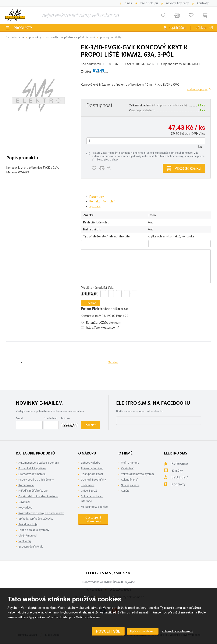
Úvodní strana (15, 37)
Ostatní (113, 362)
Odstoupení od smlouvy (93, 519)
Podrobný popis (197, 89)
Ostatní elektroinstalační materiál (38, 496)
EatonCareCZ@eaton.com (104, 323)
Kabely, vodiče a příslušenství (36, 480)
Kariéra (125, 491)
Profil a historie (130, 463)
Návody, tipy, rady (177, 3)
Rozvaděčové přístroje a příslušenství (71, 37)
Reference (180, 463)
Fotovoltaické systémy (32, 468)
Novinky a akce (130, 485)
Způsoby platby (90, 463)
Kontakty (203, 3)
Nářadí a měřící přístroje (33, 491)
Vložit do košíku (188, 168)
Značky (177, 470)
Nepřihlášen (177, 28)
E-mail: (20, 418)
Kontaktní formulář (102, 201)
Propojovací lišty (111, 37)
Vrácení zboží (89, 491)
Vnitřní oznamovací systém (137, 474)
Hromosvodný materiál (32, 474)
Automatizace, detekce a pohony (39, 463)
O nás (128, 3)
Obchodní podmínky (93, 480)
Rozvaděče (25, 508)
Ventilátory (25, 541)
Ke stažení (127, 468)
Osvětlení (24, 502)
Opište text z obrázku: (57, 418)
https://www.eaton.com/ (102, 328)
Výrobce (95, 206)
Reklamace (88, 485)
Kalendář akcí (129, 480)
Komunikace (26, 485)
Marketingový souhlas (94, 507)
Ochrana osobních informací (92, 499)
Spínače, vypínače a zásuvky (36, 519)
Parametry (97, 197)
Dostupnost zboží (92, 474)
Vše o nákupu (149, 3)
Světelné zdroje (28, 524)
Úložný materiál (28, 536)
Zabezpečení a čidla (31, 547)
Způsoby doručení (92, 468)
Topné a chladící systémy (34, 530)
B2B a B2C (180, 477)
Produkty (23, 28)
